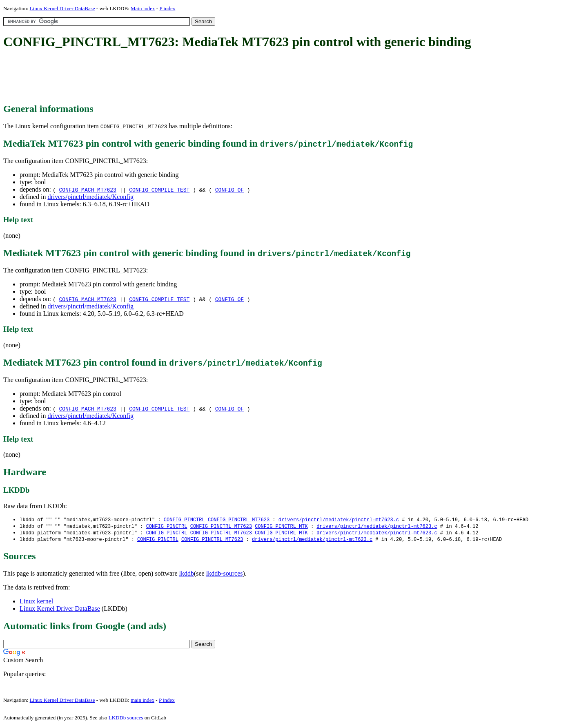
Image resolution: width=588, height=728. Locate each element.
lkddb (187, 575)
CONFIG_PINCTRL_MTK (281, 527)
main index (143, 702)
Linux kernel (36, 603)
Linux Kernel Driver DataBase (62, 8)
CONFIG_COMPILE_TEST (159, 190)
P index (167, 8)
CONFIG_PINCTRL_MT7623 (239, 520)
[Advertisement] (152, 77)
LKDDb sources (126, 719)
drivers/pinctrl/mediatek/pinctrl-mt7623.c (339, 520)
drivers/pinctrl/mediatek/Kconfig (90, 197)
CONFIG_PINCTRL (184, 520)
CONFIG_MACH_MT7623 (87, 190)
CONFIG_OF (229, 190)
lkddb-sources (225, 575)
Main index (143, 8)
